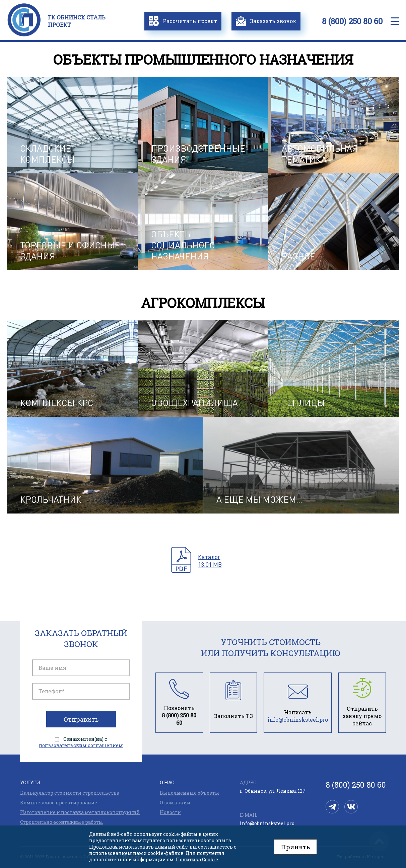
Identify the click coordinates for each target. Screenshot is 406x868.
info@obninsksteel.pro (267, 823)
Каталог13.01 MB (210, 561)
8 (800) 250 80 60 (352, 21)
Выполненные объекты (190, 793)
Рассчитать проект (183, 21)
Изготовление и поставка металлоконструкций (80, 812)
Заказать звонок (266, 21)
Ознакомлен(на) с (81, 742)
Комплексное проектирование (59, 803)
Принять (295, 847)
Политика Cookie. (197, 859)
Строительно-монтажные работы (62, 822)
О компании (175, 803)
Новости (170, 812)
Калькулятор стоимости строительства (70, 793)
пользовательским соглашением (81, 745)
